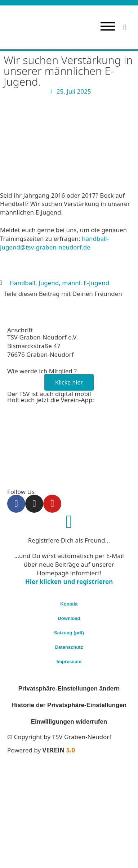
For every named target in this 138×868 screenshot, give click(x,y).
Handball (22, 283)
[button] (125, 27)
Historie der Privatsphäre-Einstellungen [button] (69, 705)
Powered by (41, 750)
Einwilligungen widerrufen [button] (69, 722)
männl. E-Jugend (86, 283)
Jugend (49, 283)
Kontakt (69, 604)
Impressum (69, 662)
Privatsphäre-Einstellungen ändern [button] (69, 689)
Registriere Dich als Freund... (69, 540)
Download (69, 618)
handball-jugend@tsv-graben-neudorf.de (54, 243)
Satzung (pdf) (69, 633)
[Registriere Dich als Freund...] (69, 522)
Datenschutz (69, 647)
